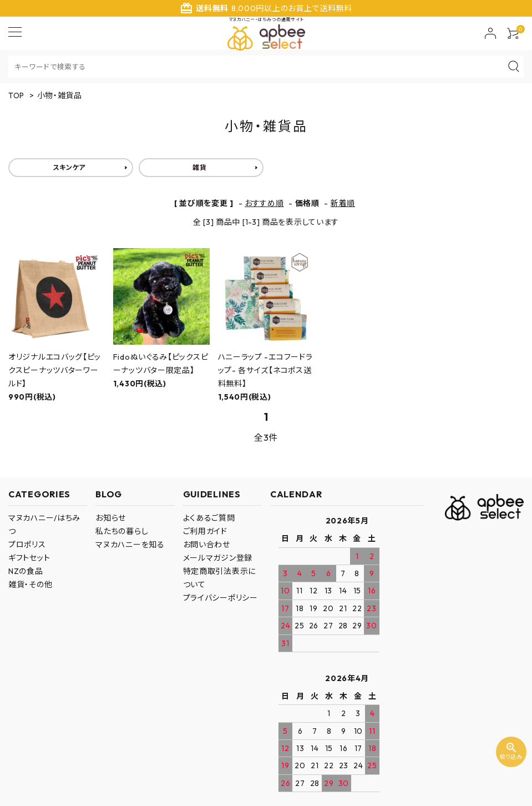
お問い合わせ (207, 545)
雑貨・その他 (30, 585)
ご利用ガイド (205, 531)
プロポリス (27, 545)
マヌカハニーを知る (130, 545)
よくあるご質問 (209, 518)
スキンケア (70, 167)
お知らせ (111, 518)
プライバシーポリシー (221, 598)
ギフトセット (29, 558)
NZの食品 (26, 571)
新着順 (343, 203)
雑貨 (199, 167)
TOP (16, 95)
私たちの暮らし (122, 531)
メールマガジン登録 (218, 558)
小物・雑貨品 (60, 95)
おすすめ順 (264, 203)
